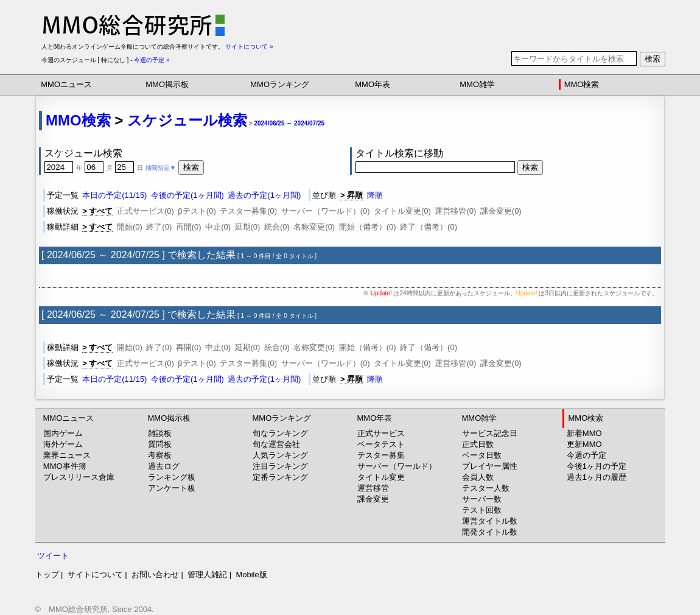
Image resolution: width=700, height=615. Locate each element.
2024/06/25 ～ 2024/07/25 (289, 123)
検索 (653, 59)
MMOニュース (66, 84)
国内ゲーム (63, 433)
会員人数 (478, 477)
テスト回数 (482, 510)
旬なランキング (280, 433)
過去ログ (164, 466)
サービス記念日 (490, 433)
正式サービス (381, 433)
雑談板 (160, 433)
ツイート (53, 556)
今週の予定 (586, 455)
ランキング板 (172, 477)
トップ (47, 575)
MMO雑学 (477, 84)
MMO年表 (373, 84)
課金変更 (373, 499)
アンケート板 (172, 488)
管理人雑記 (207, 575)
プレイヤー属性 (490, 466)
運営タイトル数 (490, 521)
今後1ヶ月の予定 (597, 466)
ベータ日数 (482, 455)
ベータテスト (381, 444)
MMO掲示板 (167, 84)
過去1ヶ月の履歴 (597, 477)
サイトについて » (249, 47)
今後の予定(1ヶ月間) (187, 195)
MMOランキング (280, 84)
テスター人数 (486, 488)
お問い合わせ (155, 575)
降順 (375, 195)
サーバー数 (482, 499)
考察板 (160, 455)
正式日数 (478, 444)
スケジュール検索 (187, 120)
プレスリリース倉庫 (79, 477)
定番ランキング (280, 477)
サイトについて (95, 575)
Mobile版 (251, 575)
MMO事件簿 (65, 466)
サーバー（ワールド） (397, 466)
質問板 (160, 444)
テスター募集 (381, 455)
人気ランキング (280, 455)
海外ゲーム (63, 444)
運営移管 (373, 488)
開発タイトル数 (490, 532)
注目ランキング (280, 466)
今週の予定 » (152, 60)
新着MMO (584, 433)
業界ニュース (67, 455)
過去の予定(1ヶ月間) (264, 195)
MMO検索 (582, 84)
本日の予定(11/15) (114, 195)
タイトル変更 (381, 477)
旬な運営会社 (276, 444)
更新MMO (584, 444)
